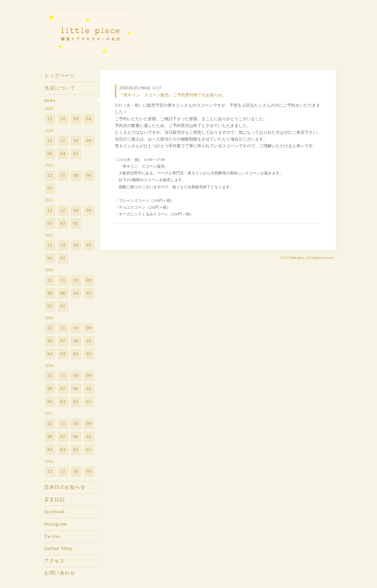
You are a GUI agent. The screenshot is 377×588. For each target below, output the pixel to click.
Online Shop (58, 548)
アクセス (54, 561)
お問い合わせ (60, 573)
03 (50, 188)
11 (63, 141)
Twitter (53, 536)
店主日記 (54, 499)
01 (76, 223)
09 (76, 119)
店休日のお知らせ (65, 487)
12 (50, 119)
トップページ (60, 76)
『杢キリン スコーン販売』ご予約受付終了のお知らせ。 (173, 95)
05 (50, 223)
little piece (297, 258)
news (50, 100)
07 (63, 341)
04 (89, 119)
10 (63, 119)
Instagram (56, 524)
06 (50, 153)
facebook (55, 512)
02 (76, 153)
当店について (60, 88)
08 (76, 175)
